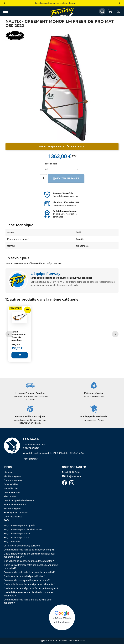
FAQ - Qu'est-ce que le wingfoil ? (20, 525)
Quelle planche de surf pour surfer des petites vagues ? (31, 588)
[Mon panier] (110, 11)
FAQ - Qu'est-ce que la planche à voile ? (23, 530)
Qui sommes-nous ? (14, 480)
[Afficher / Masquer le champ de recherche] (102, 11)
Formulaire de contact (15, 505)
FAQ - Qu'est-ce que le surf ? (18, 538)
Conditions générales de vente (19, 500)
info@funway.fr (72, 476)
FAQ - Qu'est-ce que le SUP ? (18, 534)
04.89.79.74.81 (76, 146)
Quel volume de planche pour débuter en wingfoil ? (29, 561)
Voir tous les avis (62, 622)
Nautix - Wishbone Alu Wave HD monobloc (18, 336)
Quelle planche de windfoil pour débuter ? (24, 576)
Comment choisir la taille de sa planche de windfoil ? (30, 572)
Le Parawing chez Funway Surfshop (22, 546)
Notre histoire (11, 488)
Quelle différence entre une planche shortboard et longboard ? (28, 594)
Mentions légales (12, 476)
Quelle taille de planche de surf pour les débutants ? (29, 584)
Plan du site (10, 496)
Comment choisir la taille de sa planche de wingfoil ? (30, 550)
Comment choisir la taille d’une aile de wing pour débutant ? (28, 601)
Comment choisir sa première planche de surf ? (27, 580)
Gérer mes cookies (13, 517)
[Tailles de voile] (62, 169)
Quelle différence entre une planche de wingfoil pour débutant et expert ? (30, 555)
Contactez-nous (12, 492)
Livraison (8, 472)
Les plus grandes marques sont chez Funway (56, 3)
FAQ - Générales (12, 542)
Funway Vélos (11, 484)
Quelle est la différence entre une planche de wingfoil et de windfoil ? (31, 567)
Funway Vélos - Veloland (16, 513)
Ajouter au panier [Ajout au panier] (66, 178)
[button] (9, 334)
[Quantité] (43, 178)
